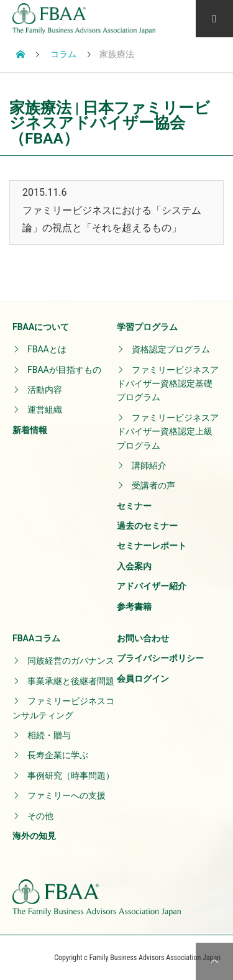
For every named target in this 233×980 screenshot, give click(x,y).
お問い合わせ (143, 638)
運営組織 (45, 410)
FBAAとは (47, 349)
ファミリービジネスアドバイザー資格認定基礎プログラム (168, 384)
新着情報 (30, 430)
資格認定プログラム (171, 349)
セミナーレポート (152, 546)
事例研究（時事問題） (71, 776)
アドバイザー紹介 (152, 586)
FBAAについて (41, 327)
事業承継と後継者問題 (71, 681)
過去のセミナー (147, 526)
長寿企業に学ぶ (58, 755)
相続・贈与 (49, 735)
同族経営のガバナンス (71, 661)
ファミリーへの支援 (66, 795)
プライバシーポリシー (160, 658)
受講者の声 (153, 485)
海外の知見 (34, 836)
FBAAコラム (36, 638)
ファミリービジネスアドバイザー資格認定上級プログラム (168, 432)
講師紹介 (149, 465)
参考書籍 (134, 607)
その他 (40, 816)
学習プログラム (147, 327)
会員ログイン (143, 679)
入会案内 (134, 566)
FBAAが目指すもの (64, 370)
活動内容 (45, 390)
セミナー (134, 506)
